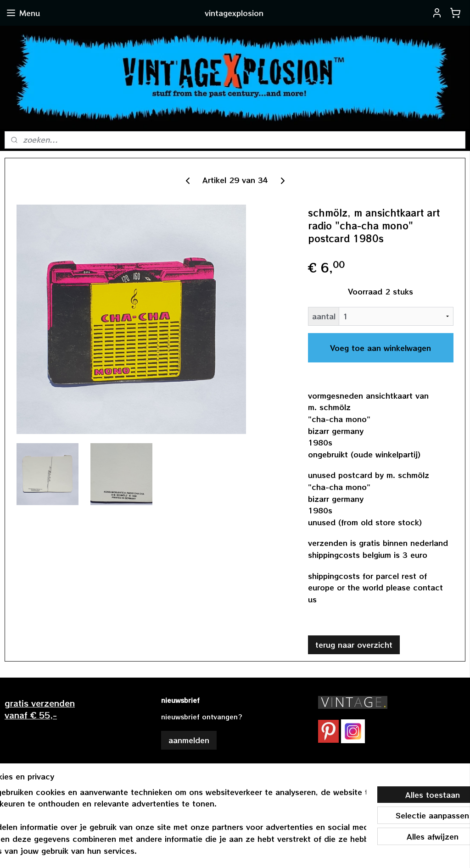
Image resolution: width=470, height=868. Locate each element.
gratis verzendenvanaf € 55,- (40, 709)
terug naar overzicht (354, 645)
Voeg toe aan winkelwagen (380, 348)
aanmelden (189, 740)
